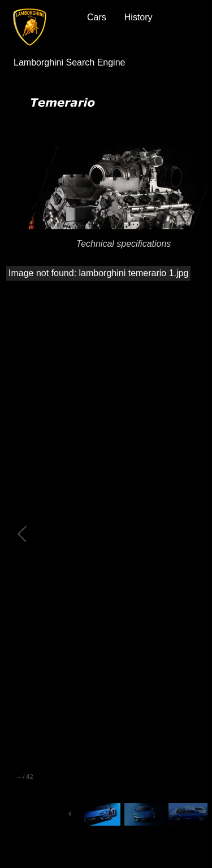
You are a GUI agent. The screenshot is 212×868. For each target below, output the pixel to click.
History (139, 17)
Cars (97, 17)
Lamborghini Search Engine (69, 62)
